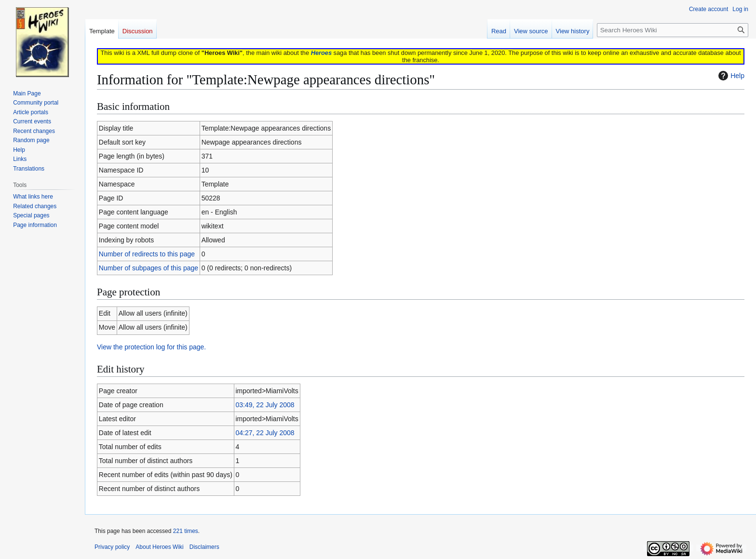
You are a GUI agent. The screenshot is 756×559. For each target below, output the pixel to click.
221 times (186, 531)
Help (730, 76)
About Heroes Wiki (159, 547)
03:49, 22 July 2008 (265, 405)
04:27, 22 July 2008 (265, 433)
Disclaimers (204, 547)
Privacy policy (112, 547)
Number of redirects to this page (147, 254)
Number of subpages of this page (148, 268)
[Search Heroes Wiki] (673, 30)
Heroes (321, 53)
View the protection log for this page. (151, 347)
